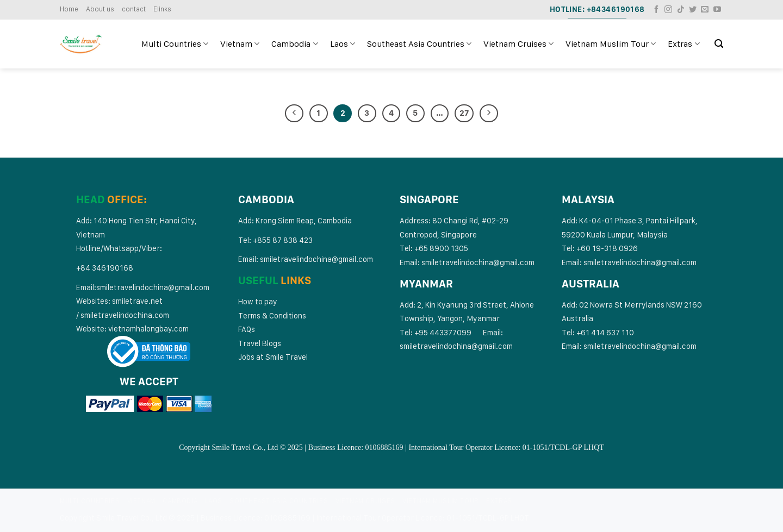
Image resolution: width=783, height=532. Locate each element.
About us (100, 9)
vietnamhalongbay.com (148, 328)
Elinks (162, 9)
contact (134, 9)
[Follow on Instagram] (668, 10)
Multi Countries (175, 44)
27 (464, 113)
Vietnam (240, 44)
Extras (683, 44)
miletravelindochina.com (127, 315)
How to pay (258, 301)
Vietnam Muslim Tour (611, 44)
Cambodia (294, 44)
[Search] (719, 44)
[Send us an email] (705, 10)
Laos (343, 44)
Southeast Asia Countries (419, 44)
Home (69, 9)
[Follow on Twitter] (693, 10)
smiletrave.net (138, 301)
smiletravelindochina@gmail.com (153, 287)
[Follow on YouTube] (717, 10)
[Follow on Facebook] (656, 10)
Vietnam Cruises (518, 44)
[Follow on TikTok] (681, 10)
